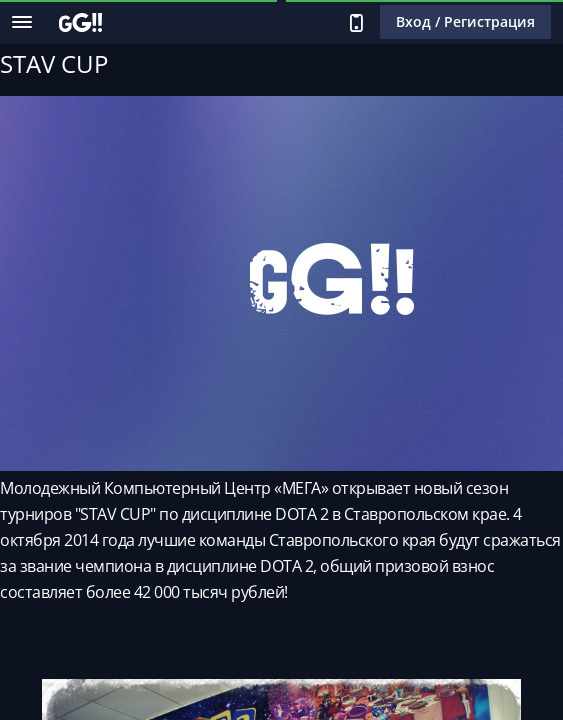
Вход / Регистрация (465, 21)
